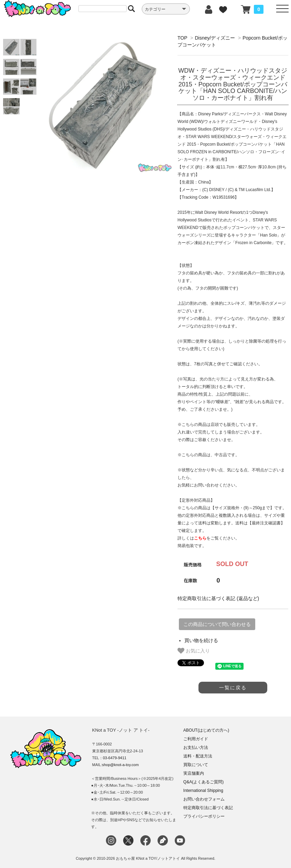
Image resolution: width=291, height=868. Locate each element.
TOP (182, 38)
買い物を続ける (201, 640)
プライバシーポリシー (204, 816)
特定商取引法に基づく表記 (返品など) (218, 598)
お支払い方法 (196, 747)
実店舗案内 (194, 773)
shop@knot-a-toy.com (120, 765)
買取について (196, 765)
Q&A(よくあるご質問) (203, 782)
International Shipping (203, 791)
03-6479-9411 (115, 758)
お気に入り (194, 651)
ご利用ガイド (196, 739)
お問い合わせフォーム (204, 799)
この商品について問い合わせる (217, 624)
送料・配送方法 (198, 756)
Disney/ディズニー (215, 38)
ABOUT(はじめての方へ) (206, 730)
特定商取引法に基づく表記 (208, 808)
